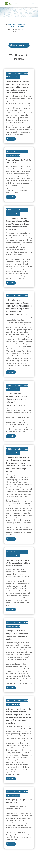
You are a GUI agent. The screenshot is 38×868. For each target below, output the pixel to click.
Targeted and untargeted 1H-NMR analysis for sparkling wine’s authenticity (18, 563)
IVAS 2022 (9, 73)
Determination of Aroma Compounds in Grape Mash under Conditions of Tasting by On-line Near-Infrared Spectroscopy (18, 224)
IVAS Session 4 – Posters (21, 73)
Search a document (20, 45)
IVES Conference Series (13, 77)
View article (11, 139)
